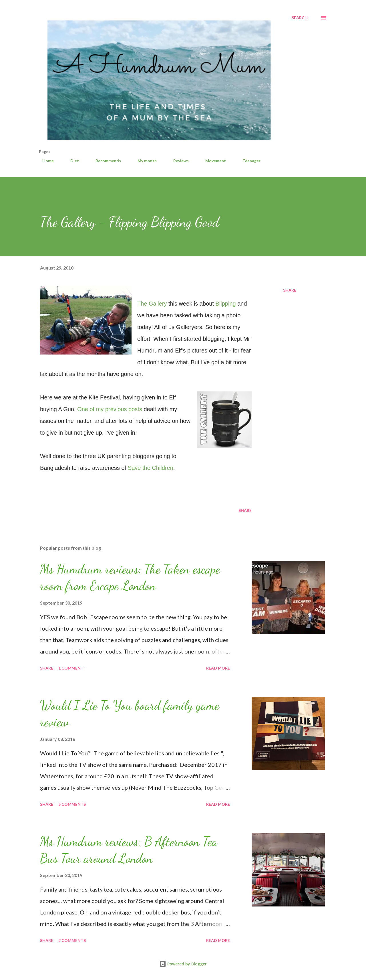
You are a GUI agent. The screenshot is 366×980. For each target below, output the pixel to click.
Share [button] (290, 290)
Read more (218, 668)
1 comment (71, 668)
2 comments (72, 940)
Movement (212, 161)
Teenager (248, 161)
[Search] (300, 18)
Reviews (178, 161)
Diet (71, 161)
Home (45, 161)
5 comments (72, 804)
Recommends (105, 161)
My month (144, 161)
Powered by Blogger (183, 964)
